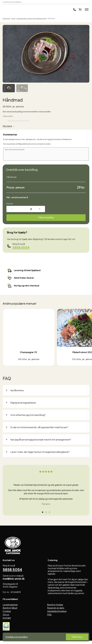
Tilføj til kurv (77, 637)
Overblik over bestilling (16, 637)
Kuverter (10, 204)
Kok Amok (6, 18)
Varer (13, 18)
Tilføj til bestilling (46, 218)
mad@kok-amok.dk (14, 582)
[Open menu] (87, 10)
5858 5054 (21, 247)
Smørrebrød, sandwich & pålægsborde (31, 18)
